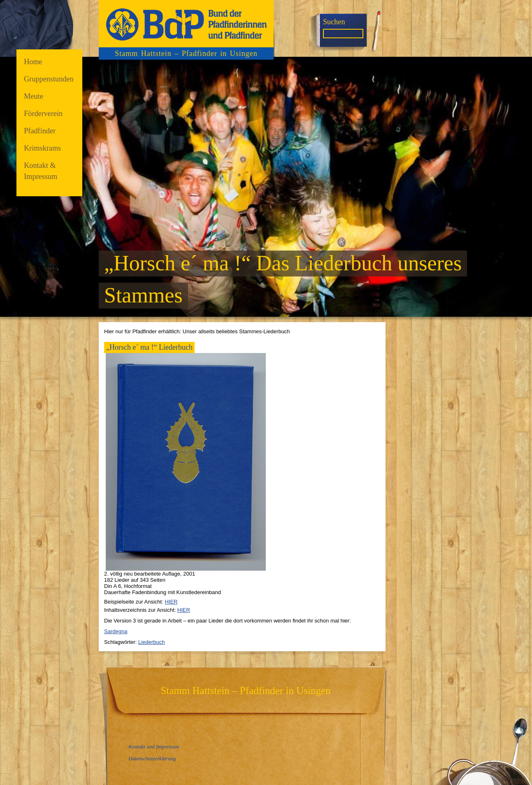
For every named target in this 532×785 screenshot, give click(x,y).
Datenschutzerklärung (152, 758)
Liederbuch (151, 642)
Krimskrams (42, 148)
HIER (171, 602)
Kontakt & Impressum (41, 171)
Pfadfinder (40, 131)
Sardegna (116, 631)
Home (33, 62)
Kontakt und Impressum (154, 747)
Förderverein (43, 114)
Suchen (334, 22)
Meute (34, 96)
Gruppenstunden (49, 79)
